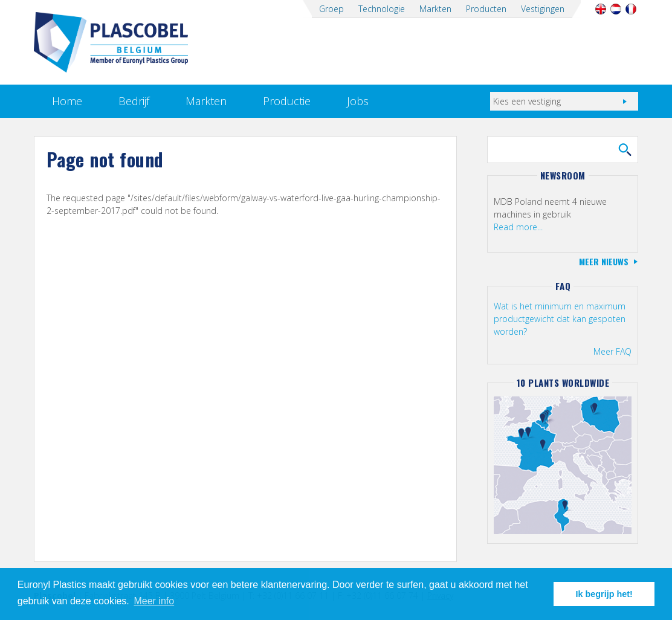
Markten (435, 9)
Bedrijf (134, 101)
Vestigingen (543, 9)
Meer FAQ (612, 351)
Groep (331, 9)
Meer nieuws (604, 261)
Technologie (382, 9)
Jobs (358, 101)
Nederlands (615, 9)
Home (67, 101)
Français (631, 9)
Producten (486, 9)
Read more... (518, 227)
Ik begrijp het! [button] (604, 594)
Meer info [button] (154, 601)
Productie (287, 101)
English (600, 9)
